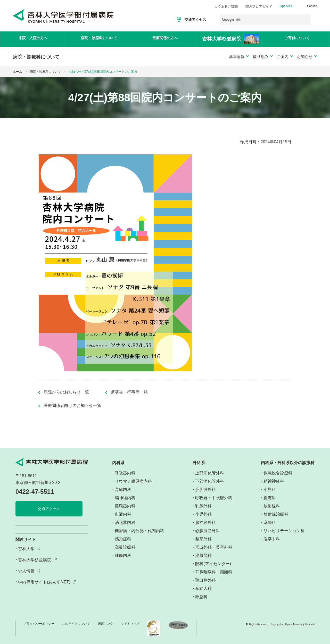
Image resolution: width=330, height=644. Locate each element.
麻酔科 (270, 522)
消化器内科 (125, 522)
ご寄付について (297, 39)
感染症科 (123, 539)
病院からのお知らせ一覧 (66, 392)
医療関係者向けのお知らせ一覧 (72, 406)
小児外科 (203, 514)
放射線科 (272, 506)
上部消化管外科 (210, 473)
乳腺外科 (203, 506)
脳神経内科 (125, 498)
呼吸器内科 (125, 473)
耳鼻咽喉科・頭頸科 (214, 572)
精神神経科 (274, 481)
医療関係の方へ (165, 39)
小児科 (270, 490)
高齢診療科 (125, 547)
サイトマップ (130, 624)
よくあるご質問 (226, 7)
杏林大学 (26, 549)
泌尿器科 (203, 555)
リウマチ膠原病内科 (133, 481)
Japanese (286, 6)
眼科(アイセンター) (213, 564)
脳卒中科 (272, 539)
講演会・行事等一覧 (129, 392)
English (312, 6)
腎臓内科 (123, 490)
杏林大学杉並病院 (35, 560)
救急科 (201, 597)
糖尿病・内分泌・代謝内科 (139, 531)
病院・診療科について (99, 39)
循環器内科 (125, 506)
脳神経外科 (205, 522)
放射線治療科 (276, 514)
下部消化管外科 (210, 481)
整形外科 (203, 539)
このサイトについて (76, 624)
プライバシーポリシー (39, 624)
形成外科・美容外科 (214, 547)
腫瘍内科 (123, 555)
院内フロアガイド (259, 7)
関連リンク (105, 624)
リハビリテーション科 (284, 531)
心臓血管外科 (208, 531)
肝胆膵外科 (205, 490)
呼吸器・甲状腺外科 (214, 498)
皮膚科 (270, 498)
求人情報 (26, 571)
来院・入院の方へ (33, 39)
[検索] (266, 20)
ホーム (18, 72)
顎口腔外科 (205, 580)
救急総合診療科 (278, 473)
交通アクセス (195, 20)
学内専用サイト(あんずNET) (44, 582)
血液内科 (123, 514)
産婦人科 (203, 588)
